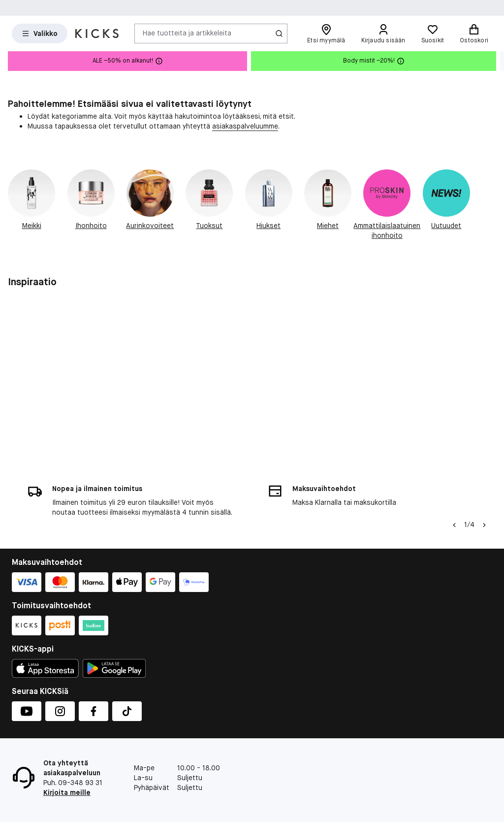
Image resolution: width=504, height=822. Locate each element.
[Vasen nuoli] (454, 525)
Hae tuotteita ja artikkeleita (187, 33)
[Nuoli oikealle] (484, 525)
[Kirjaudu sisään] (383, 33)
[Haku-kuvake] (279, 33)
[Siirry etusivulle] (97, 33)
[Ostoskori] (474, 33)
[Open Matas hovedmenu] (40, 33)
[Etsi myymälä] (326, 33)
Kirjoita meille (67, 792)
